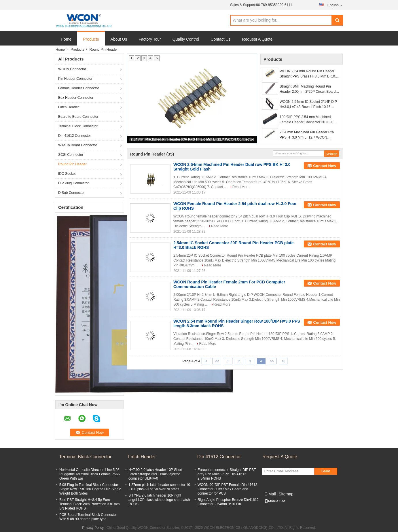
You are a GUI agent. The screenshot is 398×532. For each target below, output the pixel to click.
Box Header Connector (76, 98)
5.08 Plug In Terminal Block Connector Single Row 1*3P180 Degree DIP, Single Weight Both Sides (90, 489)
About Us (119, 39)
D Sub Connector (71, 193)
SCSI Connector (71, 155)
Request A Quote (257, 39)
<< (217, 361)
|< (206, 361)
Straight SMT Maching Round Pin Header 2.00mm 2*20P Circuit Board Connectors (308, 89)
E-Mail (270, 494)
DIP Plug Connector (73, 183)
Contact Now (325, 166)
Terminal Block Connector (78, 126)
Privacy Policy (93, 528)
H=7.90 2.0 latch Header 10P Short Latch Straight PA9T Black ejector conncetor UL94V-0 (155, 474)
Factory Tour (150, 39)
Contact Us (220, 39)
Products (91, 39)
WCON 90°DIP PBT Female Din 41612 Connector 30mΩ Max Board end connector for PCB (227, 489)
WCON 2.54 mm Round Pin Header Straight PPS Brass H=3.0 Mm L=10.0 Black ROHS (309, 74)
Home (66, 39)
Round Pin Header (72, 164)
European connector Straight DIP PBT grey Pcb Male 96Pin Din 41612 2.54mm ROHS (227, 474)
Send (326, 471)
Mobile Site (275, 501)
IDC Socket (67, 174)
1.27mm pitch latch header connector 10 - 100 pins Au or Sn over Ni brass (159, 487)
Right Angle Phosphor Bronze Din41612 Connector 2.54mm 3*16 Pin (228, 502)
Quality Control (186, 39)
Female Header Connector (78, 88)
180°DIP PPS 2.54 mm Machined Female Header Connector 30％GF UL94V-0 (307, 120)
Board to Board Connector (78, 117)
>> (272, 361)
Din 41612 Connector (74, 136)
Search (337, 20)
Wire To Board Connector (78, 145)
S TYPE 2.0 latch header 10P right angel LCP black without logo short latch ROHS (159, 500)
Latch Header (69, 107)
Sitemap (286, 494)
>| (283, 361)
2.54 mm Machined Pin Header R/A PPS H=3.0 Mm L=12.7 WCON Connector (192, 139)
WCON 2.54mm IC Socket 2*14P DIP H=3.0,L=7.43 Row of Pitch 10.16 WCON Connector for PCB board (308, 105)
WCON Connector (72, 69)
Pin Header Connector (75, 79)
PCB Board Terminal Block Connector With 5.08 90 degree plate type (88, 517)
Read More (241, 187)
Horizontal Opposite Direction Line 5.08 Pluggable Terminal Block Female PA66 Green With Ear (90, 474)
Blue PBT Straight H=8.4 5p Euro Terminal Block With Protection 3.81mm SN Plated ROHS (89, 504)
